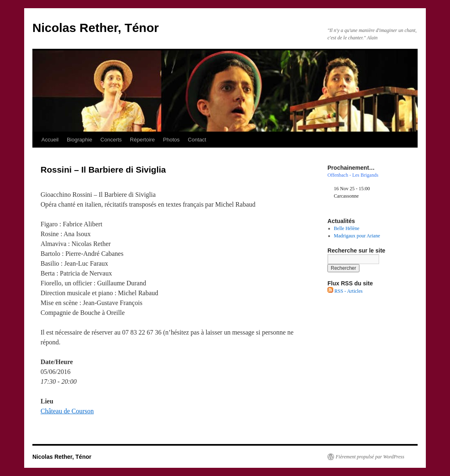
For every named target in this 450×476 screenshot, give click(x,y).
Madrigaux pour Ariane (357, 236)
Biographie (80, 140)
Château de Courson (67, 411)
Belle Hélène (347, 228)
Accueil (50, 140)
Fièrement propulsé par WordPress (370, 457)
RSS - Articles (345, 291)
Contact (197, 140)
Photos (171, 140)
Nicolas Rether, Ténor (95, 28)
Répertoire (142, 140)
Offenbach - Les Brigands (353, 175)
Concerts (111, 140)
